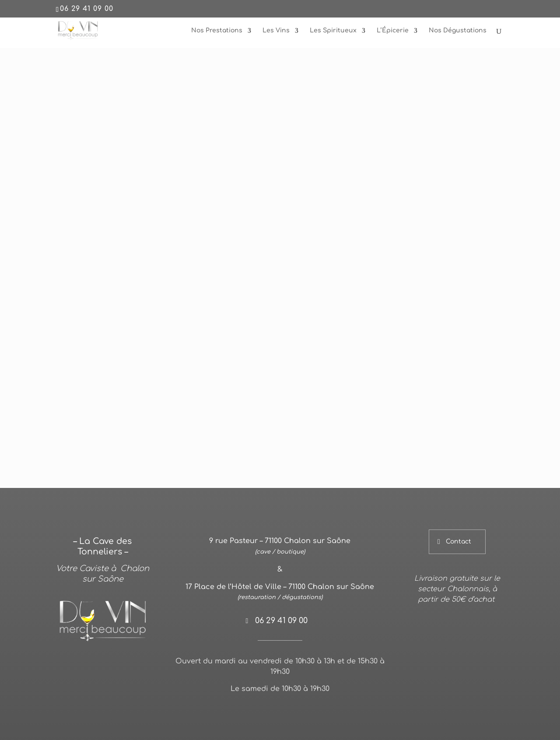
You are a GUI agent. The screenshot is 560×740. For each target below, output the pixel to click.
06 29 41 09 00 (87, 9)
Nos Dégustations (458, 31)
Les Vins (276, 31)
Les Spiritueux (333, 31)
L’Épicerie (393, 31)
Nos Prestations (217, 31)
